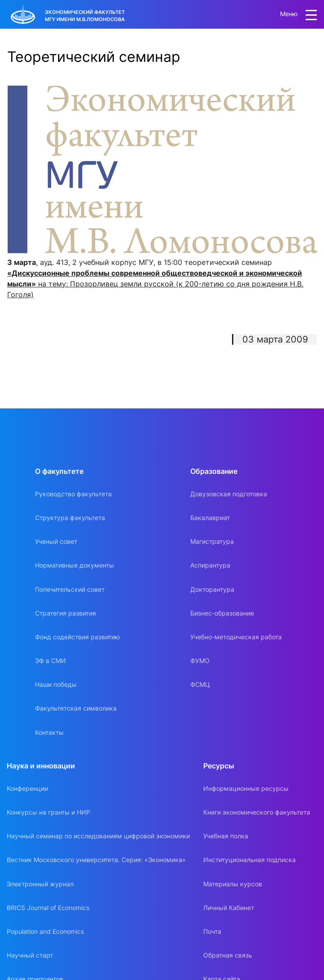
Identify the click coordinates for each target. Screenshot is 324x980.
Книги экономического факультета (257, 812)
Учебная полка (226, 836)
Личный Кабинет (229, 908)
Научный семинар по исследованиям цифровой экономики (98, 836)
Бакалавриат (210, 518)
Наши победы (56, 684)
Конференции (27, 788)
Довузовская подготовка (229, 494)
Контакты (49, 732)
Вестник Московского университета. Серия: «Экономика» (96, 860)
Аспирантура (210, 565)
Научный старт (30, 955)
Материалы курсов (233, 884)
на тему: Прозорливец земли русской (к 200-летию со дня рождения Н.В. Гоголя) (155, 284)
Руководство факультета (73, 494)
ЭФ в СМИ (50, 661)
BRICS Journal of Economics (48, 908)
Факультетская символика (76, 708)
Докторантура (212, 589)
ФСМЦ (200, 684)
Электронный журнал (40, 884)
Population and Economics (45, 931)
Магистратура (212, 541)
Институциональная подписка (250, 860)
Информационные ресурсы (246, 788)
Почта (212, 931)
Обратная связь (228, 955)
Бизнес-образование (222, 613)
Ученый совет (56, 541)
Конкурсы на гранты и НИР (48, 812)
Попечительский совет (70, 589)
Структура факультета (70, 518)
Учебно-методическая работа (236, 637)
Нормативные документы (74, 565)
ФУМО (200, 661)
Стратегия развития (66, 613)
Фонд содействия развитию (77, 637)
